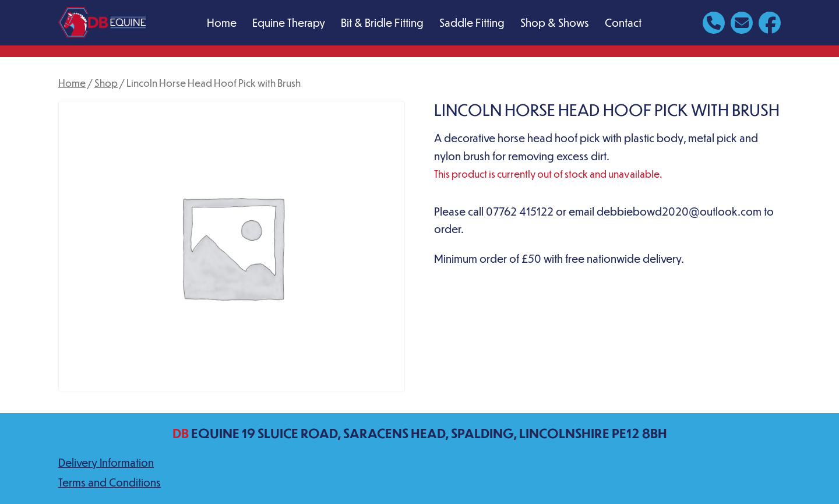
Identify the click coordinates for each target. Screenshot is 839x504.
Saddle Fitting (472, 22)
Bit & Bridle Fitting (382, 22)
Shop (106, 83)
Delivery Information (106, 462)
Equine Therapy (289, 22)
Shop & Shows (555, 22)
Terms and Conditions (110, 482)
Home (222, 22)
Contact (623, 22)
